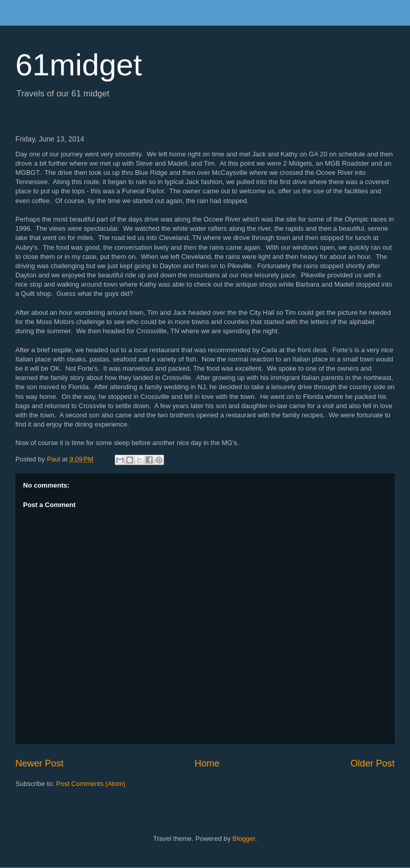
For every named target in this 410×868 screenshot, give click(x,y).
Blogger (244, 839)
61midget (79, 65)
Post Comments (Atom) (91, 784)
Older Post (373, 763)
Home (207, 763)
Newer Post (39, 763)
